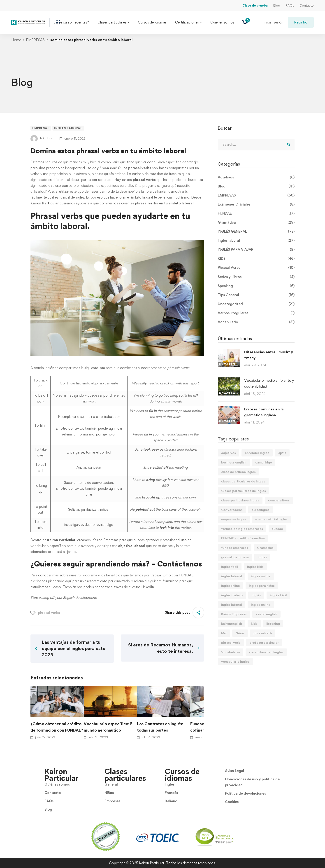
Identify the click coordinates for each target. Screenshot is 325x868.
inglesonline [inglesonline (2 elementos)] (231, 586)
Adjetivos (256, 177)
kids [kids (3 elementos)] (254, 624)
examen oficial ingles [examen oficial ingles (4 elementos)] (272, 519)
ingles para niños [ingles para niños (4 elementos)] (262, 586)
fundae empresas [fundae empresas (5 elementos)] (235, 548)
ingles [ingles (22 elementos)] (262, 557)
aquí (68, 581)
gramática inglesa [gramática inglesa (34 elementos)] (235, 557)
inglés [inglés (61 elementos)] (256, 595)
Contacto (307, 5)
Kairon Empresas (105, 540)
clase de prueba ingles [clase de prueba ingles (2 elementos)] (238, 472)
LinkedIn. (148, 587)
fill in (43, 425)
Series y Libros (256, 277)
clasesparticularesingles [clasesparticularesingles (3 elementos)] (240, 500)
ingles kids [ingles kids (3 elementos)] (255, 567)
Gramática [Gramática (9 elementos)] (265, 548)
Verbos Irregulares (256, 313)
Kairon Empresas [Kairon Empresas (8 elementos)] (234, 614)
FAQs (290, 5)
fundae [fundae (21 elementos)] (277, 529)
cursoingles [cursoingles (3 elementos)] (261, 510)
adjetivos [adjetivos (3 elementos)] (229, 453)
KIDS (256, 259)
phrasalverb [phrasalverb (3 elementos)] (263, 633)
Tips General (256, 295)
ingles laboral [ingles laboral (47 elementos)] (232, 576)
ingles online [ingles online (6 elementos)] (261, 576)
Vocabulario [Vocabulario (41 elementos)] (231, 652)
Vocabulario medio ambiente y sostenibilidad (269, 383)
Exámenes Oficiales (256, 204)
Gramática (256, 222)
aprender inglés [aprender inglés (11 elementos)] (257, 453)
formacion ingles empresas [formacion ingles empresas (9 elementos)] (242, 529)
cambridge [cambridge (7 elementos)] (264, 462)
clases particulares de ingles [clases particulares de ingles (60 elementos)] (243, 481)
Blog (277, 5)
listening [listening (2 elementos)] (273, 624)
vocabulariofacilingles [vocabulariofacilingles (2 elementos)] (266, 652)
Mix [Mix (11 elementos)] (224, 633)
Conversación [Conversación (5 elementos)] (232, 510)
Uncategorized (256, 304)
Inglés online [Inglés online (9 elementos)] (261, 605)
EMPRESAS (35, 40)
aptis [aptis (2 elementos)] (282, 453)
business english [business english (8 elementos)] (234, 462)
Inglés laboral (68, 128)
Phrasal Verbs (256, 268)
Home (16, 40)
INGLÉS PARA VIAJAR (256, 250)
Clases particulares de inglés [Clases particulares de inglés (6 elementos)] (244, 491)
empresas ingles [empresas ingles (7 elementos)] (234, 519)
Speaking (256, 286)
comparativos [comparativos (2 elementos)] (279, 500)
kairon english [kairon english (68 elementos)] (266, 614)
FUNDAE (186, 575)
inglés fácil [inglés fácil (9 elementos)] (278, 595)
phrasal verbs (49, 613)
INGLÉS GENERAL (256, 232)
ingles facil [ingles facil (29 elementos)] (230, 567)
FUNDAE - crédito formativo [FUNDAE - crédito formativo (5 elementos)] (243, 538)
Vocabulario (256, 322)
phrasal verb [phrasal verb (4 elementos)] (231, 642)
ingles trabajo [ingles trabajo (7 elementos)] (232, 595)
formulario (171, 581)
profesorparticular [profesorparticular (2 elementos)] (264, 642)
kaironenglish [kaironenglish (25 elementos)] (232, 624)
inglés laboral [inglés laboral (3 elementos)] (232, 605)
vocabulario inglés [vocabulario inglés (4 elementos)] (235, 661)
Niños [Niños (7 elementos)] (240, 633)
